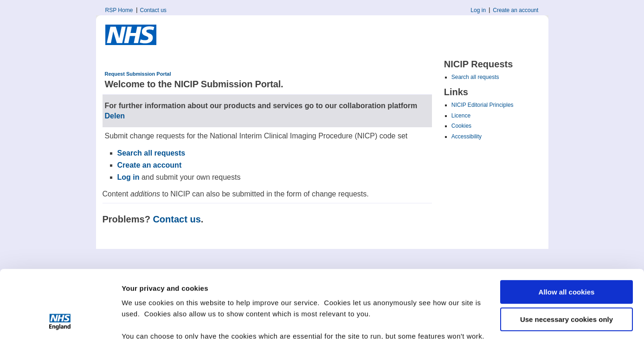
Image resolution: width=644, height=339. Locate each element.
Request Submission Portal (138, 74)
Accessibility (467, 137)
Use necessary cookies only (567, 256)
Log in (478, 10)
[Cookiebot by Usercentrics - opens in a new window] (60, 321)
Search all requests (475, 77)
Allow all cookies (567, 229)
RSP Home (119, 10)
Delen (115, 116)
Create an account (515, 10)
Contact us (153, 10)
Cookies (461, 126)
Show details (143, 321)
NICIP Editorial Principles (483, 105)
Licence (461, 116)
